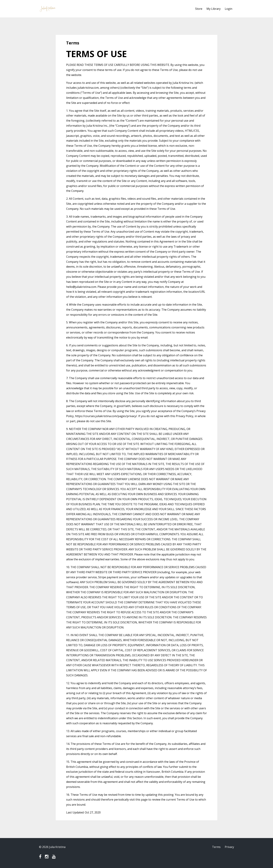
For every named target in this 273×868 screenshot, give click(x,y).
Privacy (229, 847)
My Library (214, 9)
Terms (216, 847)
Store (199, 9)
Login (229, 9)
